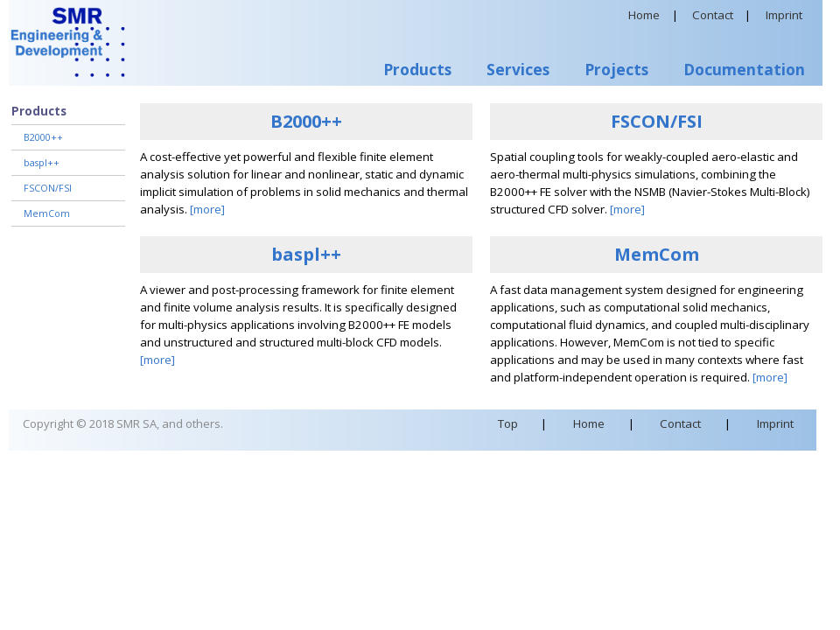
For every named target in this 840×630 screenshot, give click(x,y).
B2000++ (43, 137)
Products (417, 69)
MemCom (47, 213)
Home (644, 15)
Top (508, 423)
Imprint (784, 15)
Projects (616, 69)
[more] (207, 209)
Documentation (744, 69)
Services (518, 69)
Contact (713, 15)
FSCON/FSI (48, 188)
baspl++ (42, 163)
